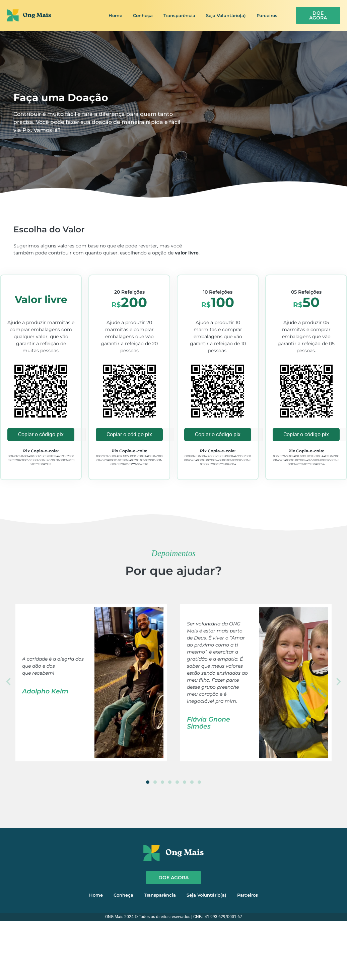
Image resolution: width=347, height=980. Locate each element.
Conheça (143, 15)
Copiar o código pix (41, 434)
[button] (8, 682)
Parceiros (267, 15)
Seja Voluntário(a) (226, 15)
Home (115, 15)
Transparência (179, 15)
